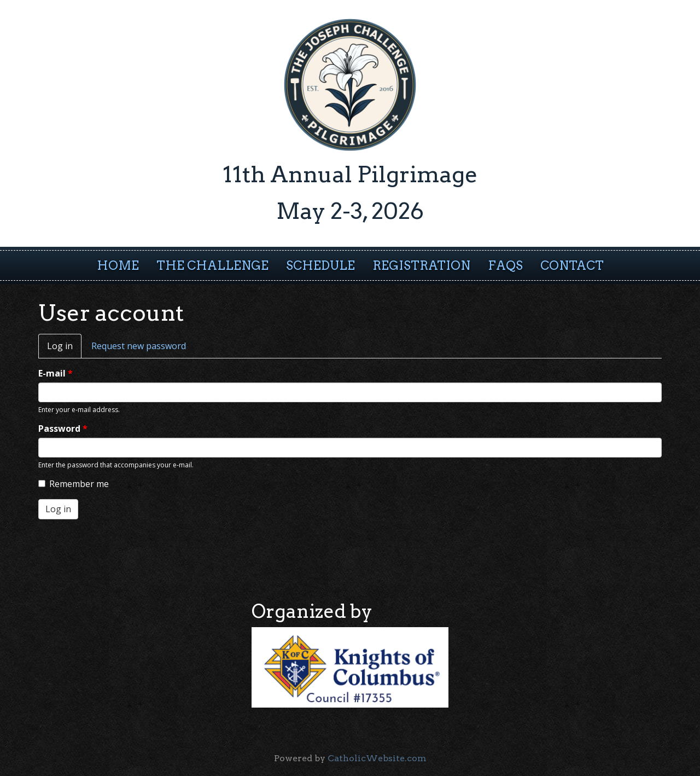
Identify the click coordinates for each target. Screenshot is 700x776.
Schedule (320, 265)
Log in (64, 349)
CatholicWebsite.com (377, 758)
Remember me (74, 484)
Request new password (139, 346)
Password (63, 428)
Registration (421, 265)
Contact (572, 265)
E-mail (56, 373)
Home (118, 265)
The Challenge (212, 265)
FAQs (505, 265)
